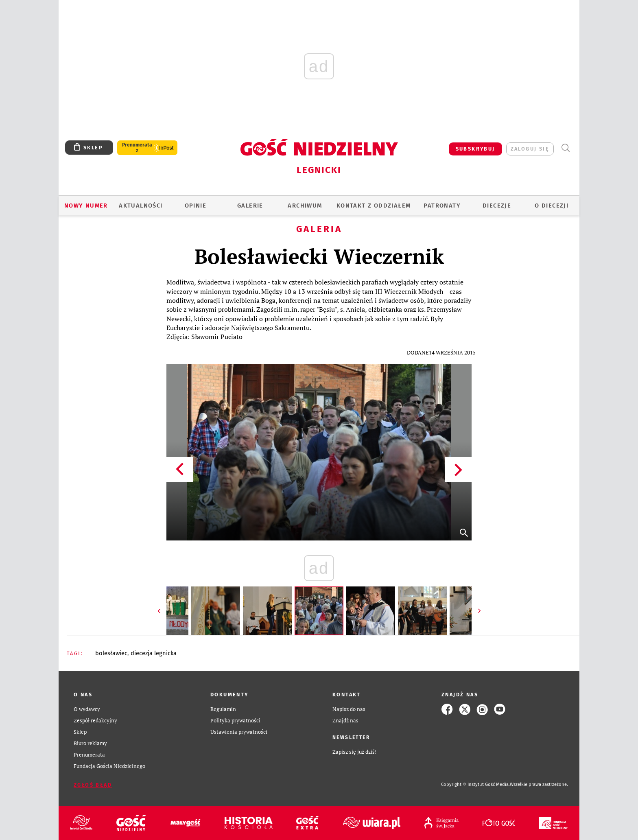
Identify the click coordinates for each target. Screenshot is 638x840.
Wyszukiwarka (565, 148)
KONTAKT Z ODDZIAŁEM (374, 206)
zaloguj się (530, 149)
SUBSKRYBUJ (475, 149)
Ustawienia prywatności (239, 732)
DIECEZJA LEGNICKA (154, 653)
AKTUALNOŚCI (141, 206)
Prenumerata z (137, 148)
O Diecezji (552, 206)
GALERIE (250, 206)
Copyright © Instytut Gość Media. (475, 784)
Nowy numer (86, 206)
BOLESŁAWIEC (111, 653)
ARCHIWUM (305, 206)
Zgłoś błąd (93, 785)
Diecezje (497, 206)
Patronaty (442, 206)
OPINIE (196, 206)
